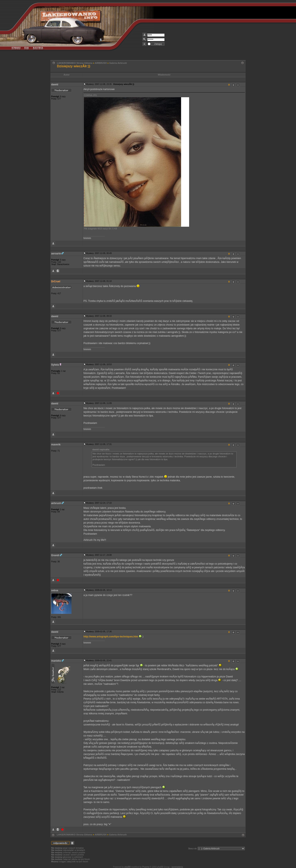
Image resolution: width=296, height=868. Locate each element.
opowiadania (177, 867)
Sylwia (55, 365)
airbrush (56, 503)
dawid (55, 85)
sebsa (55, 590)
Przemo (146, 867)
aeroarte (56, 254)
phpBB (127, 867)
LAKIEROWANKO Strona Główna (75, 63)
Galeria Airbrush (118, 63)
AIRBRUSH (101, 63)
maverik (56, 445)
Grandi (55, 555)
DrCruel (56, 281)
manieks (56, 661)
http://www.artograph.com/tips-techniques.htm (111, 637)
